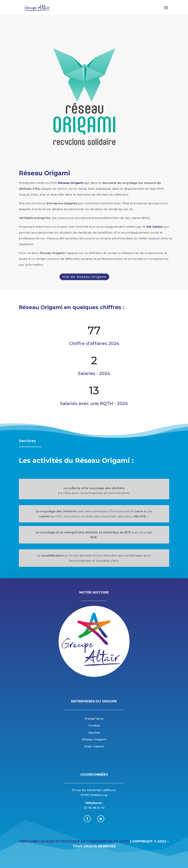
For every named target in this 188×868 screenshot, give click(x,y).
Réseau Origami (71, 183)
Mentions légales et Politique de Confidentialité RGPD (74, 841)
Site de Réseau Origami (84, 277)
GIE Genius (155, 227)
